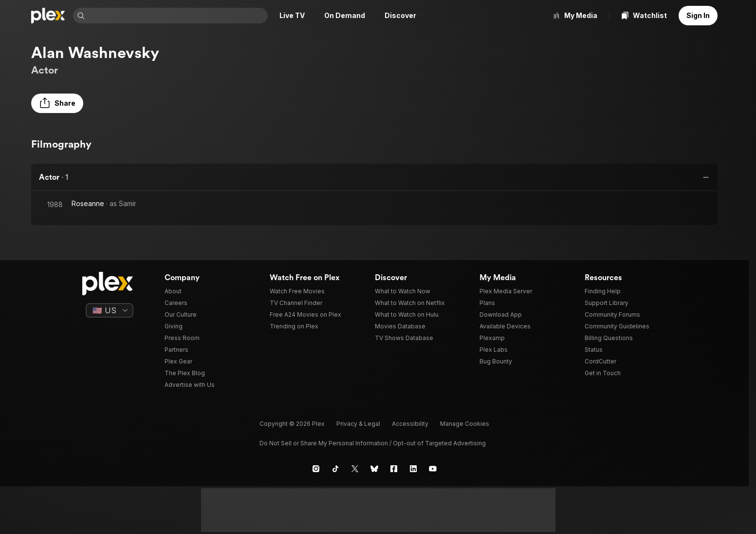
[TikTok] (335, 469)
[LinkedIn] (413, 469)
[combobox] (177, 16)
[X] (355, 469)
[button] (57, 103)
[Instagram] (316, 469)
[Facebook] (394, 469)
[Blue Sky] (374, 469)
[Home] (48, 16)
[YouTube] (433, 469)
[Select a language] (110, 310)
